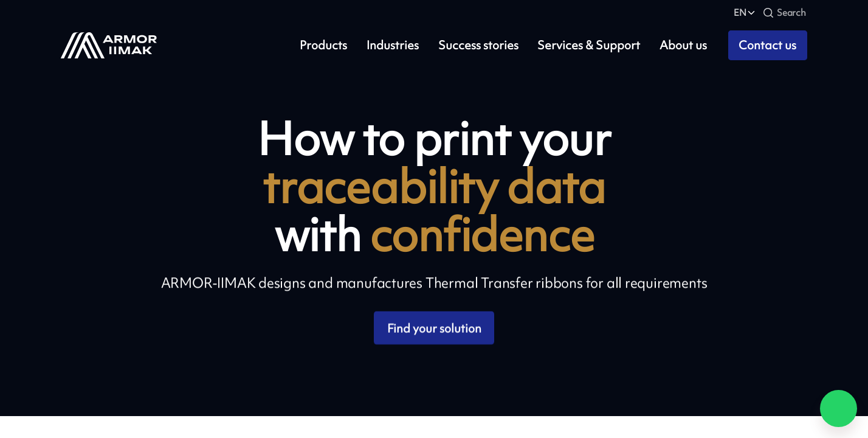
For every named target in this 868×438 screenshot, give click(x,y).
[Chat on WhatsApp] (839, 408)
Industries (393, 45)
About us (683, 45)
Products (323, 45)
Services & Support (589, 45)
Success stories (478, 45)
